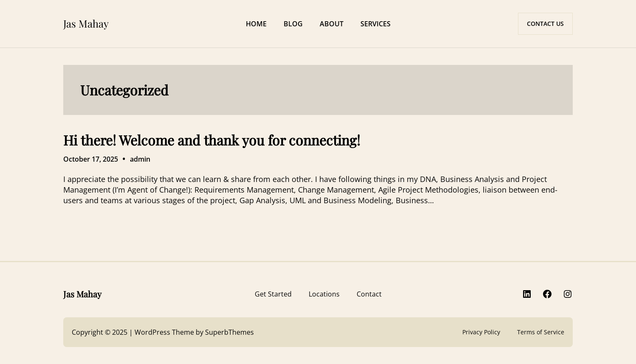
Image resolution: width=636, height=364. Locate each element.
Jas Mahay (86, 23)
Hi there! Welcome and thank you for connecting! (212, 140)
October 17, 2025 (91, 159)
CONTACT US (545, 24)
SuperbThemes (229, 332)
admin (140, 159)
